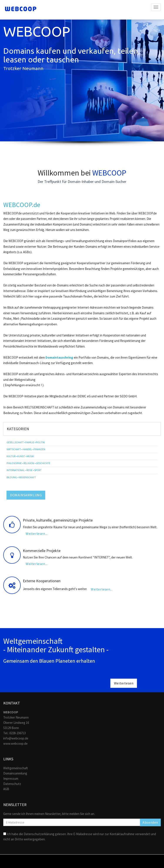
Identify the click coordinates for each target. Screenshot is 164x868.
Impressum (11, 779)
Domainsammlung (15, 773)
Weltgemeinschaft (16, 768)
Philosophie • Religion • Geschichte (28, 463)
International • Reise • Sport (24, 470)
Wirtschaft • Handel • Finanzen (26, 449)
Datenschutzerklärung (39, 834)
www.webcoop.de (15, 743)
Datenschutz (12, 784)
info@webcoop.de (16, 738)
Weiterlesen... (37, 534)
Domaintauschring (59, 357)
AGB (6, 789)
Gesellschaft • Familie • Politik (26, 442)
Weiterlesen (124, 683)
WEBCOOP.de (22, 205)
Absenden (150, 822)
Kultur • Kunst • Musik (20, 456)
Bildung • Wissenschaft (21, 477)
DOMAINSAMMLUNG (26, 495)
